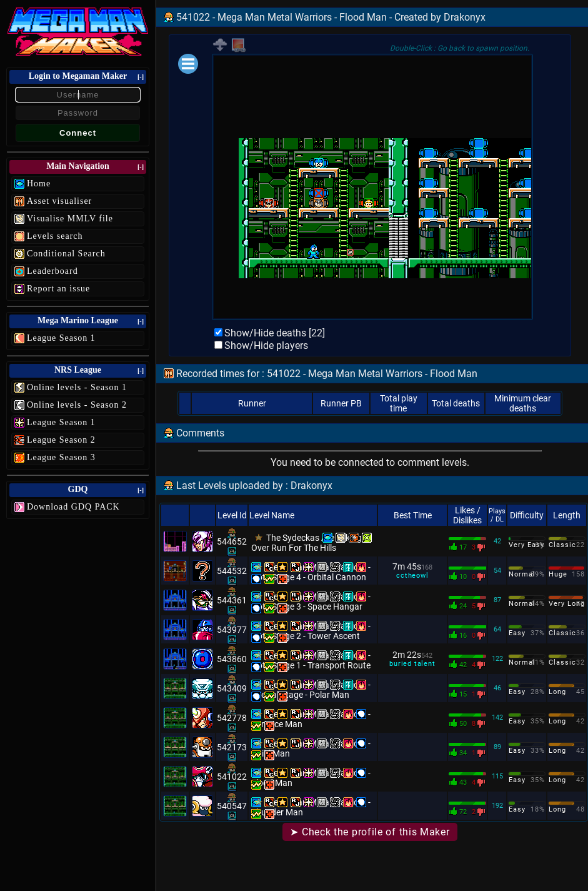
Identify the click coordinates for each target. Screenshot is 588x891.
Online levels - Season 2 (77, 405)
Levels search (55, 236)
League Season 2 (61, 440)
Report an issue (58, 289)
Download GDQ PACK (73, 507)
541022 (232, 777)
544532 (232, 571)
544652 (232, 541)
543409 (232, 688)
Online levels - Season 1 (77, 387)
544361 (232, 600)
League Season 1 (61, 338)
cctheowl (412, 576)
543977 (232, 630)
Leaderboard (52, 271)
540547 (232, 806)
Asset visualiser (59, 201)
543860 (232, 659)
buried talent (412, 664)
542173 (232, 747)
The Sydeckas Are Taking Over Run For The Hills (306, 543)
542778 (232, 718)
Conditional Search (66, 254)
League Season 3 (61, 457)
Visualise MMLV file (70, 219)
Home (39, 184)
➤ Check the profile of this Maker (370, 832)
